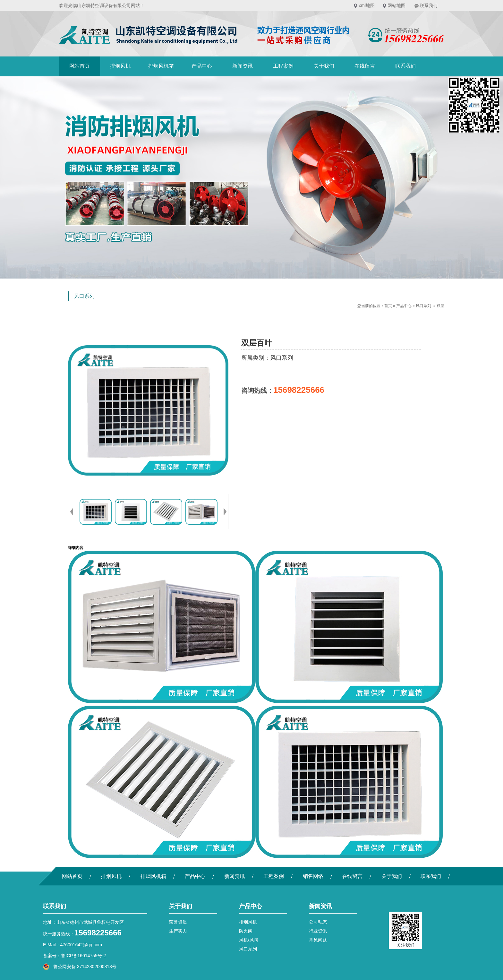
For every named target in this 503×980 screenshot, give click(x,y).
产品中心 (202, 66)
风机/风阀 (249, 940)
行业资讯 (318, 931)
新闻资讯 (243, 66)
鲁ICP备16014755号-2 (83, 956)
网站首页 (80, 66)
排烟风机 (120, 66)
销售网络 (313, 876)
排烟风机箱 (161, 66)
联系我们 (429, 5)
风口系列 (423, 306)
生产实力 (178, 931)
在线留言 (365, 66)
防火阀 (246, 931)
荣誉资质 (178, 922)
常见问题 (318, 940)
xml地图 (367, 5)
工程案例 (283, 66)
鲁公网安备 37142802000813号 (80, 967)
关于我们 (324, 66)
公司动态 (318, 922)
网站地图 (396, 5)
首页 (388, 306)
